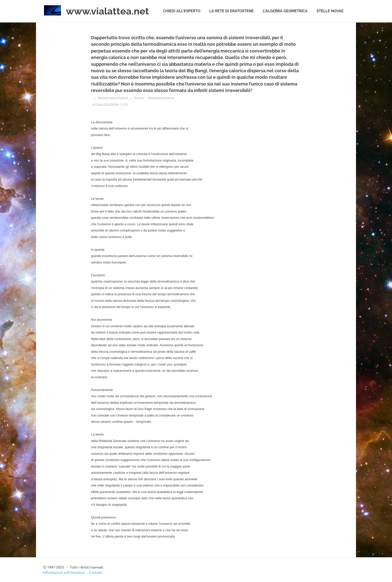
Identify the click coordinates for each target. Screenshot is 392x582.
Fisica (139, 98)
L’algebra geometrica (285, 11)
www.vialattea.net (107, 11)
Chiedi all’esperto (182, 11)
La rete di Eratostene (231, 11)
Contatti (96, 572)
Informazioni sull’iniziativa (64, 572)
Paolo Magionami (113, 98)
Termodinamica (161, 98)
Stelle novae (330, 11)
